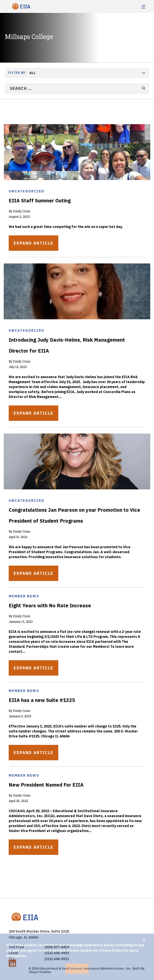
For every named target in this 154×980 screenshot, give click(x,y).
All (33, 73)
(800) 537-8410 (57, 947)
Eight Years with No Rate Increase (50, 605)
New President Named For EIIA (46, 785)
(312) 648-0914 (57, 953)
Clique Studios (40, 972)
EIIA (21, 7)
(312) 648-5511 (57, 959)
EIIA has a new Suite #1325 (42, 700)
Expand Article (33, 243)
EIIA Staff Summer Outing (40, 200)
